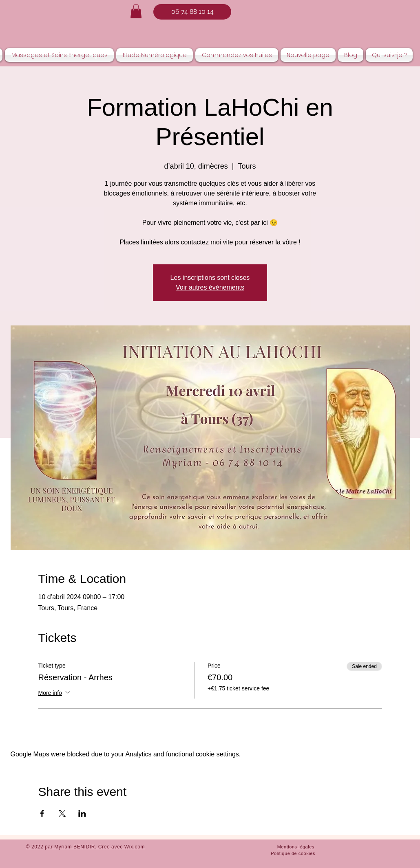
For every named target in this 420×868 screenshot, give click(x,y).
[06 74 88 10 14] (192, 12)
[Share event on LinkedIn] (82, 813)
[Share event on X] (62, 813)
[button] (136, 11)
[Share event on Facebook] (42, 813)
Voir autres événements (210, 287)
